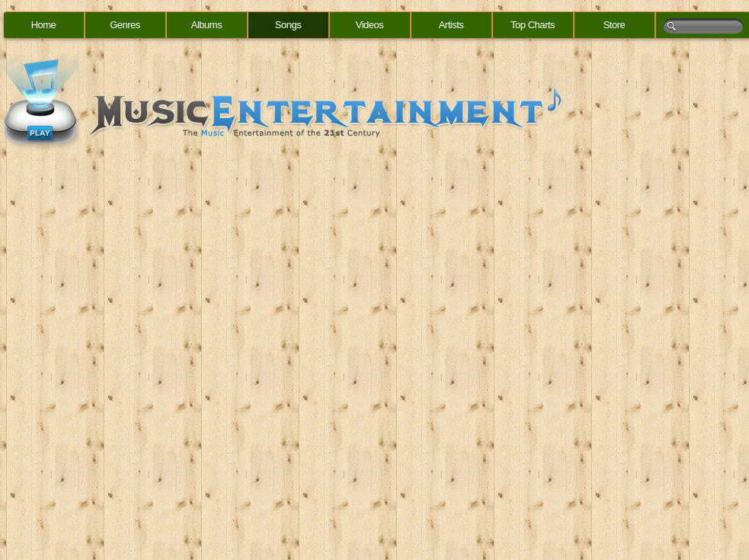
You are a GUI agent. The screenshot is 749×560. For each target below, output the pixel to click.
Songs (288, 25)
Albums (206, 25)
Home (44, 25)
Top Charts (533, 25)
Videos (370, 25)
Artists (451, 25)
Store (615, 25)
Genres (125, 25)
